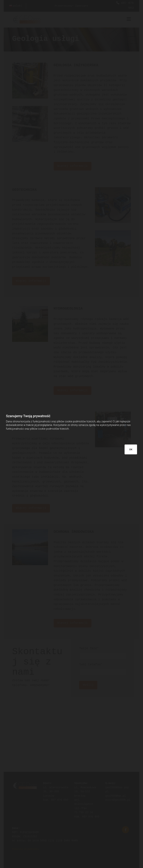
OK (131, 449)
